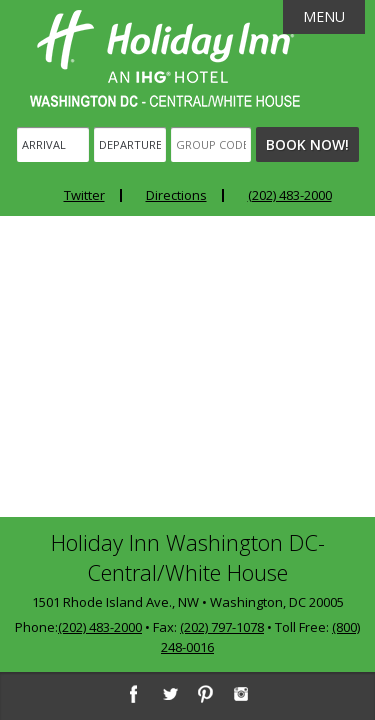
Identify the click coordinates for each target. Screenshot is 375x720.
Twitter (84, 195)
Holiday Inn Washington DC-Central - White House (165, 58)
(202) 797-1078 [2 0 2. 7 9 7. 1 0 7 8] (222, 627)
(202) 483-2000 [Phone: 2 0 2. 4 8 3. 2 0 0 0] (290, 195)
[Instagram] (241, 694)
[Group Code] (211, 144)
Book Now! (307, 144)
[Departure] (130, 144)
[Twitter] (169, 694)
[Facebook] (133, 694)
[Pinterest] (205, 694)
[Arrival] (53, 144)
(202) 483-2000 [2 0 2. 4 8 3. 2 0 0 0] (100, 627)
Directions (176, 195)
